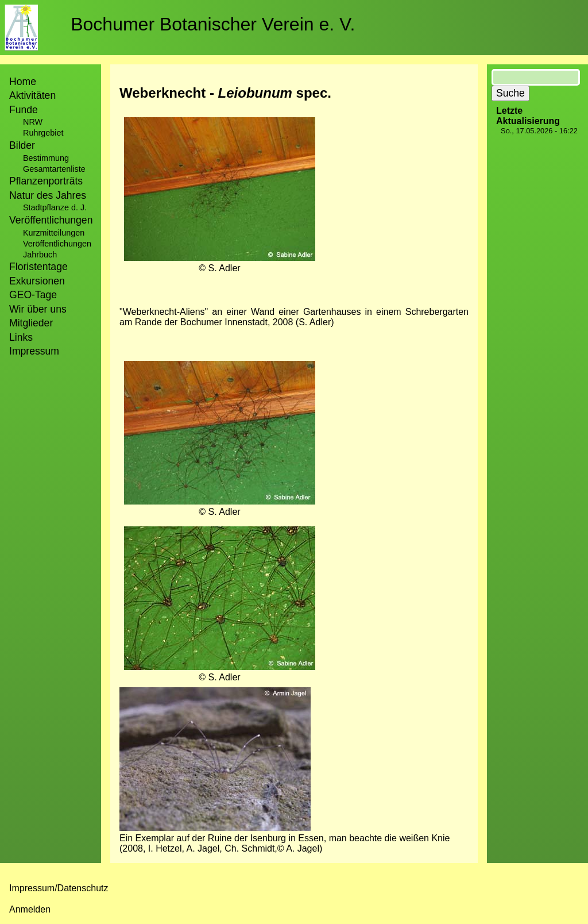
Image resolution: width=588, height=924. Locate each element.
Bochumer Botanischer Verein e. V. (213, 24)
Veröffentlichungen (57, 244)
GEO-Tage (33, 295)
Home (23, 82)
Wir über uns (38, 309)
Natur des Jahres (48, 195)
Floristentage (38, 267)
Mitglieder (31, 323)
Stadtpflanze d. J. (55, 207)
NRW (33, 122)
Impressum (34, 351)
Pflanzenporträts (46, 181)
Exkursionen (37, 281)
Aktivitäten (32, 95)
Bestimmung (46, 158)
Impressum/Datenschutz (59, 888)
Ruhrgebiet (43, 133)
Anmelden (30, 909)
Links (21, 337)
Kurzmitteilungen (54, 233)
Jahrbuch (40, 255)
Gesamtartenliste (54, 169)
